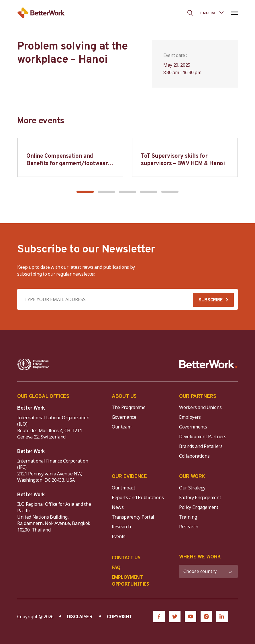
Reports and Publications (138, 497)
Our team (121, 427)
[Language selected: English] (212, 13)
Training (188, 517)
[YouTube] (191, 617)
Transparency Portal (133, 517)
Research (121, 527)
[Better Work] (208, 364)
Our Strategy (192, 488)
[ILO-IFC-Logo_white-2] (33, 364)
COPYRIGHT (119, 617)
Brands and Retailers (201, 446)
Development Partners (203, 436)
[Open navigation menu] (234, 13)
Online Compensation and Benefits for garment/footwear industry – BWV (67, 164)
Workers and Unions (200, 407)
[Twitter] (175, 617)
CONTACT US (126, 558)
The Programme (129, 407)
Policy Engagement (200, 507)
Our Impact (123, 488)
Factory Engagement (200, 497)
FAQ (116, 567)
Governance (124, 417)
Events (119, 536)
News (118, 507)
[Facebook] (159, 617)
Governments (193, 427)
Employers (190, 417)
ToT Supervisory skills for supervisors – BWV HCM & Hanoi (183, 160)
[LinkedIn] (222, 617)
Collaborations (194, 456)
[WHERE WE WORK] (208, 571)
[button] (85, 192)
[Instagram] (206, 617)
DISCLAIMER (80, 617)
